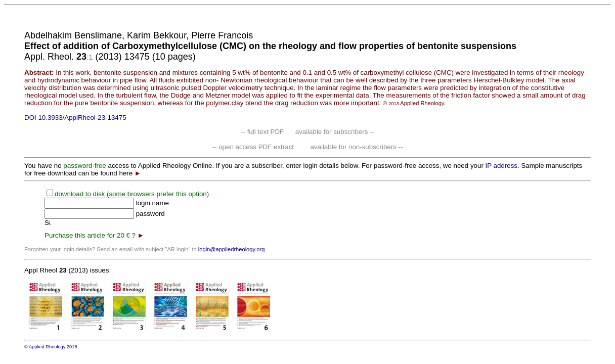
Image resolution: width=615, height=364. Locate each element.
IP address (501, 166)
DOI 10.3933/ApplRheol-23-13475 (75, 118)
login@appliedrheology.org (232, 249)
